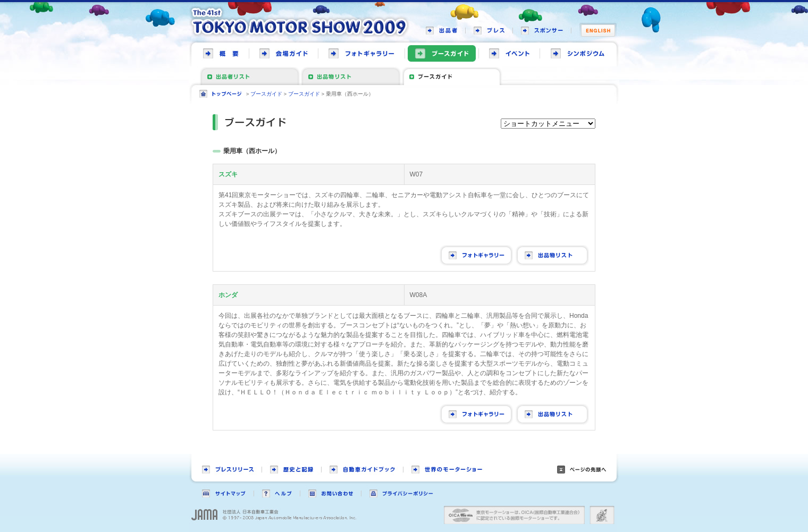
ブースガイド (266, 94)
